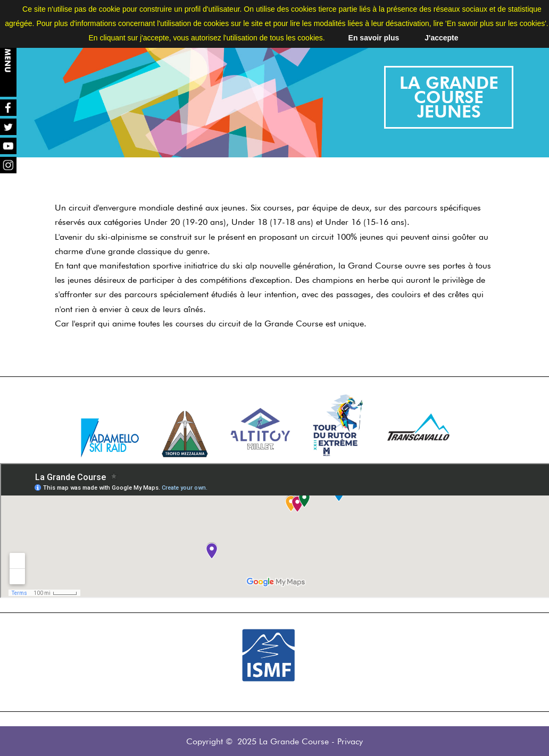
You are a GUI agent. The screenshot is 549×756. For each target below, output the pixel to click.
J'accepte (441, 38)
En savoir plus (374, 38)
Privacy (350, 741)
